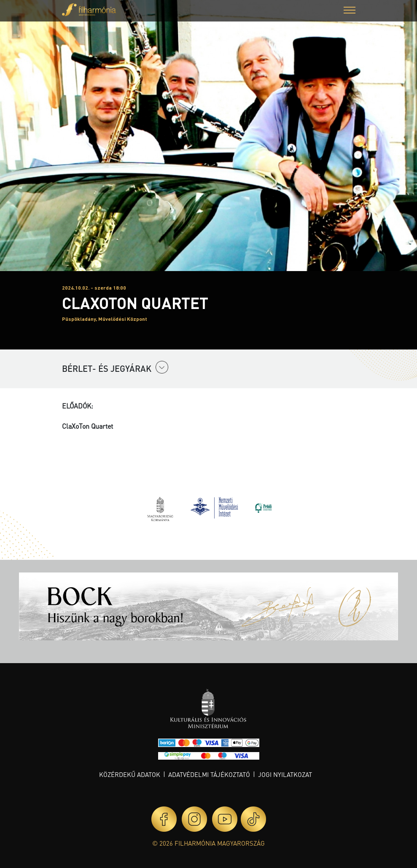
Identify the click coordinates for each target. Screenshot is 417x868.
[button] (350, 11)
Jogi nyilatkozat (285, 774)
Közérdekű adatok (130, 774)
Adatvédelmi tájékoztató (209, 774)
